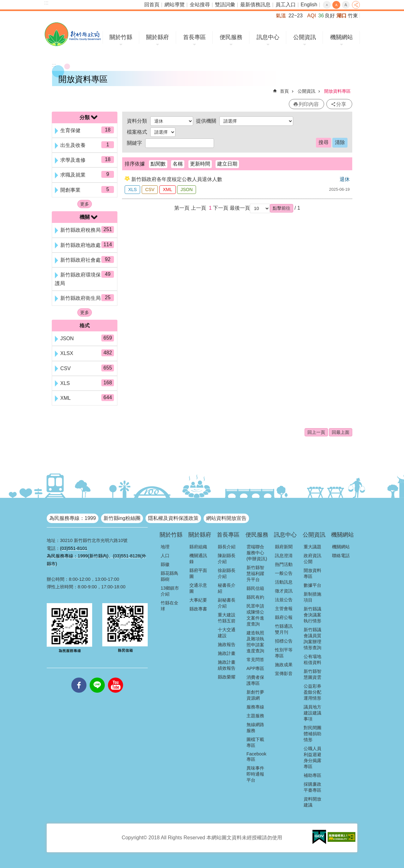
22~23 (296, 16)
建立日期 (227, 164)
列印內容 (309, 104)
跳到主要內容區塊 (3, 3)
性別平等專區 (284, 653)
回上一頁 (316, 432)
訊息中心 (268, 37)
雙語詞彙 (225, 5)
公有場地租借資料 (312, 659)
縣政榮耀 (227, 677)
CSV (150, 189)
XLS (132, 189)
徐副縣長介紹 (227, 573)
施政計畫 (227, 653)
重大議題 (312, 547)
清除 (340, 142)
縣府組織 (198, 547)
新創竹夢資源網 (255, 695)
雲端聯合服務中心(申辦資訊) (257, 553)
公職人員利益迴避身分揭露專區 (312, 757)
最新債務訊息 (255, 5)
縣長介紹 (227, 547)
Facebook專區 (256, 757)
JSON (187, 189)
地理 (165, 547)
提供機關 (206, 121)
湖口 (342, 16)
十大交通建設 (227, 633)
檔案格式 (137, 132)
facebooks (79, 678)
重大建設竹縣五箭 (227, 618)
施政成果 (284, 665)
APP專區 (255, 668)
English (309, 5)
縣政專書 (198, 609)
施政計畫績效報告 (227, 665)
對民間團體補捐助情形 (312, 734)
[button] (282, 208)
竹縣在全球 (169, 606)
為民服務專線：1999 (73, 518)
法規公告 (284, 600)
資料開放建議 (312, 802)
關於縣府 (157, 37)
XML (168, 189)
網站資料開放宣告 (226, 518)
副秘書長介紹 (227, 603)
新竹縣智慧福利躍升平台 (255, 574)
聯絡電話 (341, 556)
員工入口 (286, 5)
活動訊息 (284, 582)
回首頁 (152, 5)
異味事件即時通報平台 (255, 774)
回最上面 (341, 432)
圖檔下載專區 (255, 742)
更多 (85, 204)
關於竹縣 (121, 37)
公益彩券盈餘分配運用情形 (312, 692)
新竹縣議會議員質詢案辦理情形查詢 (312, 639)
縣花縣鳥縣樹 (169, 576)
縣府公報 (284, 617)
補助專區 (312, 775)
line (97, 678)
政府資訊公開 (312, 559)
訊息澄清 (284, 556)
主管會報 (284, 609)
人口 (165, 556)
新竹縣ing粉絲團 (122, 518)
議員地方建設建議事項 (312, 713)
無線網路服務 (255, 728)
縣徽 (165, 564)
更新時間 (200, 164)
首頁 (284, 91)
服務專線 (255, 707)
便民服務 (231, 37)
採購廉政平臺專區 (312, 787)
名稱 (178, 164)
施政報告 (227, 644)
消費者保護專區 (255, 680)
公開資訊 (305, 37)
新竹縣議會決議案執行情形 (312, 615)
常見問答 (255, 660)
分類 (85, 117)
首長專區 (194, 37)
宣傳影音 (284, 673)
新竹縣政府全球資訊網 (73, 34)
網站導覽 (175, 5)
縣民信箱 (255, 588)
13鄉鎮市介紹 (170, 591)
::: (46, 3)
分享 (356, 5)
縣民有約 (255, 597)
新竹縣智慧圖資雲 (312, 674)
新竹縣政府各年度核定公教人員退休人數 (177, 179)
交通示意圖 (198, 588)
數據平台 (312, 585)
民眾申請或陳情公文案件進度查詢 (255, 615)
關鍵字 (134, 143)
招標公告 (284, 641)
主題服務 (255, 716)
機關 (85, 217)
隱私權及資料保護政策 (173, 518)
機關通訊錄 (198, 559)
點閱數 (158, 164)
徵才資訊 (284, 591)
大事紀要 (198, 600)
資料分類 (137, 121)
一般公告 (284, 573)
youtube (116, 678)
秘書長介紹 (227, 588)
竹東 (353, 16)
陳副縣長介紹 (227, 559)
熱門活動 (284, 564)
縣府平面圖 (198, 573)
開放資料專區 (337, 91)
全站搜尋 (200, 5)
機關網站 (342, 37)
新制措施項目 (312, 597)
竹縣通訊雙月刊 (284, 629)
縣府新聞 (284, 547)
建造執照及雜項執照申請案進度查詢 (255, 642)
